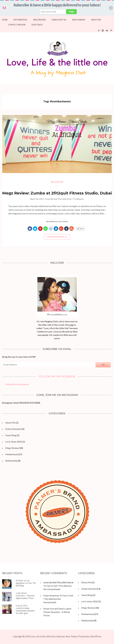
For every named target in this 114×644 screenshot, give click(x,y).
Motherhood (20, 20)
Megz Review (39, 20)
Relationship (79, 20)
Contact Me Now (17, 25)
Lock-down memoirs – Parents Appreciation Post (25, 596)
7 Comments (78, 199)
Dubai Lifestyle (59, 20)
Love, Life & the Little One (43, 636)
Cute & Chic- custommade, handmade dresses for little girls (25, 609)
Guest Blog (37, 25)
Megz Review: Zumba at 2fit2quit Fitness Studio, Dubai (57, 193)
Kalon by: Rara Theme (67, 636)
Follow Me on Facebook (57, 377)
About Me (96, 20)
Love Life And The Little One (58, 199)
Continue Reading (56, 237)
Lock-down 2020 (14, 442)
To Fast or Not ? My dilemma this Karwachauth (58, 599)
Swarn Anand (50, 595)
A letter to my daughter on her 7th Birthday (26, 583)
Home (5, 20)
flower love (49, 609)
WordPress (96, 636)
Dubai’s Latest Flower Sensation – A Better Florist (57, 612)
